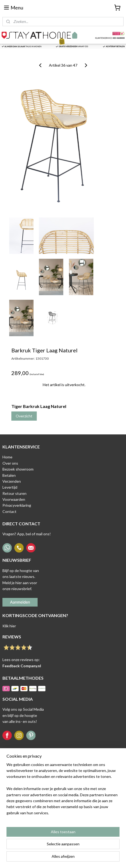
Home (7, 457)
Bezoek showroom (18, 469)
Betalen (9, 475)
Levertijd (10, 487)
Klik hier (9, 626)
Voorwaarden (14, 499)
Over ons (10, 463)
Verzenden (12, 481)
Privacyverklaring (17, 505)
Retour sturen (14, 493)
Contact (9, 511)
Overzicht (24, 416)
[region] (63, 791)
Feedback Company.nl (22, 666)
